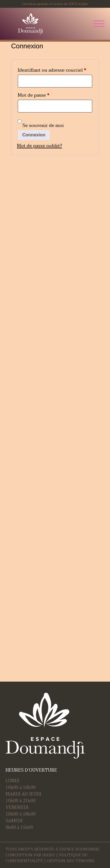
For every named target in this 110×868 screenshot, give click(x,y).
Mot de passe (45, 95)
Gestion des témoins (71, 861)
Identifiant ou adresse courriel (55, 70)
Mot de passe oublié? (40, 146)
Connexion (34, 135)
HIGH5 (49, 855)
